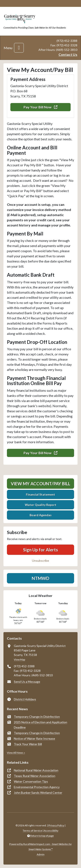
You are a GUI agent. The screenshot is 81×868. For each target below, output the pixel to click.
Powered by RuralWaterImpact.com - (40, 847)
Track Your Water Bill (28, 744)
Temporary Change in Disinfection (37, 717)
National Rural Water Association (36, 770)
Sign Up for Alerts (40, 550)
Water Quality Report (41, 505)
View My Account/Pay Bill (40, 484)
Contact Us (68, 54)
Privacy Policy (56, 825)
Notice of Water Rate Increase (34, 738)
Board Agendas (41, 515)
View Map (19, 659)
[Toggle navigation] (19, 48)
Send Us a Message (27, 682)
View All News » (16, 753)
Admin (41, 854)
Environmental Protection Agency (37, 787)
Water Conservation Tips (31, 781)
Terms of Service (32, 831)
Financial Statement (40, 494)
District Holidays (25, 699)
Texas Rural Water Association (35, 776)
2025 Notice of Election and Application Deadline (40, 725)
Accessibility (51, 831)
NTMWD (40, 578)
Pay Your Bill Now (40, 107)
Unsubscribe (40, 561)
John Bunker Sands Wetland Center (38, 793)
